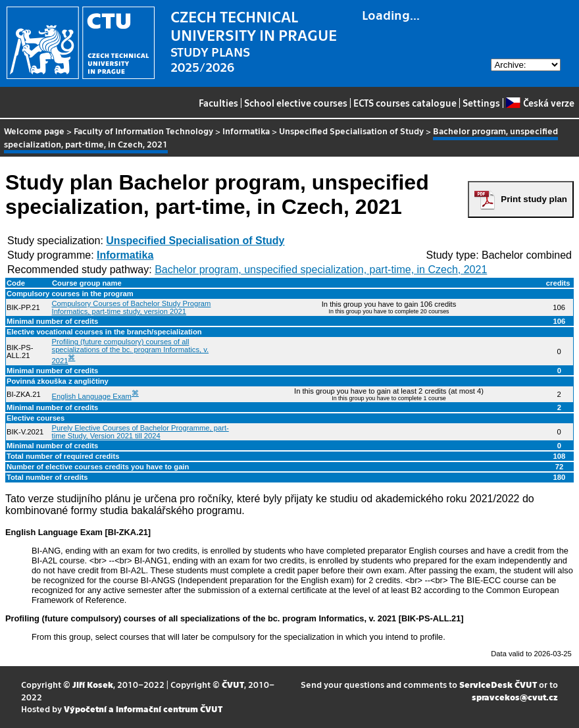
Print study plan (534, 199)
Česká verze (540, 103)
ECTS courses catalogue (405, 103)
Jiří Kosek (93, 684)
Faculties (218, 103)
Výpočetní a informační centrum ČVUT (143, 709)
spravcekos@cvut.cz (515, 697)
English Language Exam (92, 396)
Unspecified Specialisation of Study (351, 131)
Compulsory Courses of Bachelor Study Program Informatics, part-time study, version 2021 (132, 307)
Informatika (246, 131)
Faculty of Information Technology (143, 131)
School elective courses (296, 103)
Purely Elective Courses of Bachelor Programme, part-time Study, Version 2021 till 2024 (140, 432)
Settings (481, 103)
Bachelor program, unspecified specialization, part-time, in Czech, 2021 (321, 270)
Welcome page (34, 131)
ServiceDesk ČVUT (498, 684)
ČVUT (233, 684)
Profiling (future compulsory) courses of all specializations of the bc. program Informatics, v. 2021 (131, 351)
